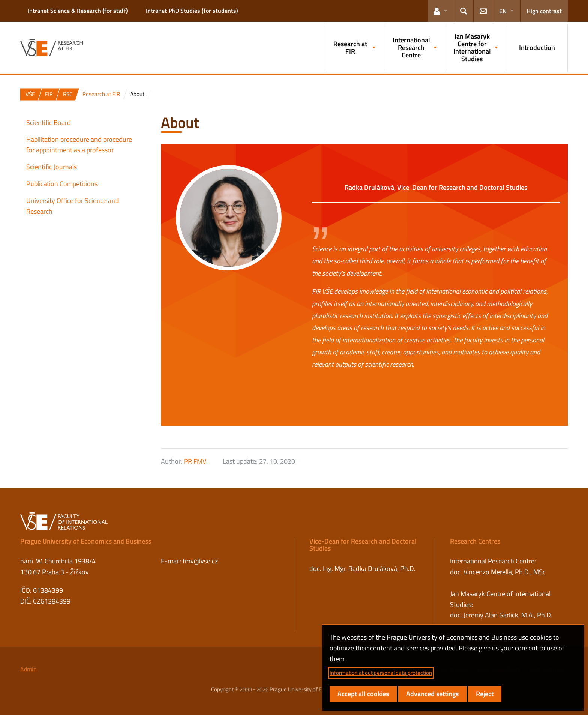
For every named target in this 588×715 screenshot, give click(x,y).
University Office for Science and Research (73, 206)
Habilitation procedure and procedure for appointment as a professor (79, 145)
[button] (441, 11)
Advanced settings (432, 694)
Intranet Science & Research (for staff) (78, 11)
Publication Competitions (62, 184)
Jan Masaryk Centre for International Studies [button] (472, 47)
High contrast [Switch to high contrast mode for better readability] (544, 11)
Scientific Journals (52, 167)
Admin (28, 669)
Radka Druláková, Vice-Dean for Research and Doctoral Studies (436, 187)
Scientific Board (49, 122)
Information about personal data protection (381, 673)
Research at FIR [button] (350, 47)
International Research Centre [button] (411, 47)
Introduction (537, 47)
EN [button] (503, 11)
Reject (485, 694)
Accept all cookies (363, 694)
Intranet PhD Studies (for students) (192, 11)
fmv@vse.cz (200, 561)
